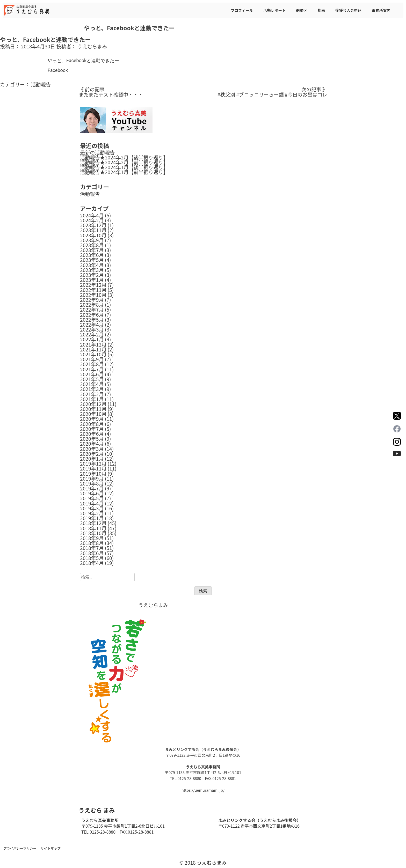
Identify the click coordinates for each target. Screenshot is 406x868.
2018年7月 (92, 548)
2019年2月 (92, 513)
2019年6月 (92, 493)
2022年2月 (92, 334)
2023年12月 (93, 225)
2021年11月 (93, 349)
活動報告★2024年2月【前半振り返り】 (124, 162)
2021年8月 (92, 364)
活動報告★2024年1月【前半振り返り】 (124, 172)
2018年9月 (92, 538)
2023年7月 (92, 250)
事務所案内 (381, 10)
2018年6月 (92, 553)
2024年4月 (92, 215)
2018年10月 (93, 533)
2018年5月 (92, 558)
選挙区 (302, 10)
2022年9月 (92, 300)
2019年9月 (92, 479)
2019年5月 (92, 498)
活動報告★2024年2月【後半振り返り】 (124, 157)
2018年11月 (93, 528)
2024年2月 (92, 220)
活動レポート (274, 10)
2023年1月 (92, 280)
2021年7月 (92, 369)
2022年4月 (92, 325)
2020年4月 (92, 444)
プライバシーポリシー (20, 848)
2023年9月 (92, 240)
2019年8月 (92, 483)
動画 (321, 10)
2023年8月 (92, 245)
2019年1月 (92, 518)
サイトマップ (51, 848)
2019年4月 (92, 503)
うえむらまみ (92, 46)
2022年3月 (92, 329)
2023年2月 (92, 275)
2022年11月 (93, 290)
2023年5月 (92, 260)
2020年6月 (92, 434)
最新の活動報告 (97, 152)
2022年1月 (92, 339)
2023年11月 (93, 230)
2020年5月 (92, 439)
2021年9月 (92, 359)
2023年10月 (93, 235)
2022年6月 (92, 315)
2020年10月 (93, 414)
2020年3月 (92, 449)
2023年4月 (92, 265)
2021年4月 (92, 384)
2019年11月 (93, 468)
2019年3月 (92, 508)
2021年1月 (92, 399)
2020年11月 (93, 409)
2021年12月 (93, 344)
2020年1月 (92, 459)
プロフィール (242, 10)
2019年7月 (92, 488)
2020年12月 (93, 404)
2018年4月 (92, 563)
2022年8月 (92, 305)
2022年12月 (93, 285)
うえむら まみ (97, 810)
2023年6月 (92, 255)
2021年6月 (92, 374)
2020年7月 (92, 429)
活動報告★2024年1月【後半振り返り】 (124, 167)
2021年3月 (92, 389)
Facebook (58, 70)
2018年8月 (92, 543)
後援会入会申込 (348, 10)
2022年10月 (93, 295)
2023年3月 (92, 270)
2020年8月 (92, 424)
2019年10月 (93, 474)
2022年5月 (92, 320)
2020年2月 (92, 454)
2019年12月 (93, 464)
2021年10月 (93, 354)
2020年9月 (92, 419)
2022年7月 (92, 310)
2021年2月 (92, 394)
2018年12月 (93, 523)
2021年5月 (92, 379)
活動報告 (41, 84)
